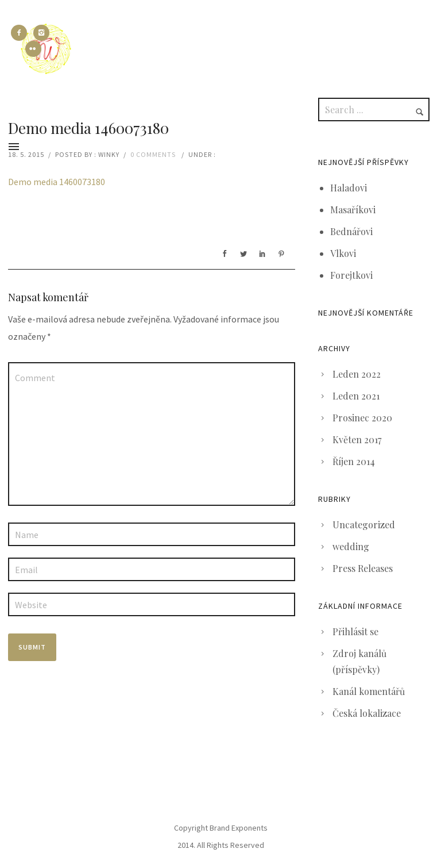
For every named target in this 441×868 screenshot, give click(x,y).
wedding (351, 546)
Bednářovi (351, 231)
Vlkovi (343, 253)
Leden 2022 (357, 374)
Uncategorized (364, 525)
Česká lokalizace (367, 713)
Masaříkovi (353, 210)
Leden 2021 (356, 396)
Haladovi (349, 188)
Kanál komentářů (369, 691)
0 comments (153, 154)
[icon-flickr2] (33, 49)
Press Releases (363, 568)
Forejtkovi (351, 275)
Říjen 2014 (354, 461)
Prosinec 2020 (362, 418)
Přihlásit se (355, 631)
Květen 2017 (357, 439)
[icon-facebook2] (22, 33)
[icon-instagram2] (44, 33)
